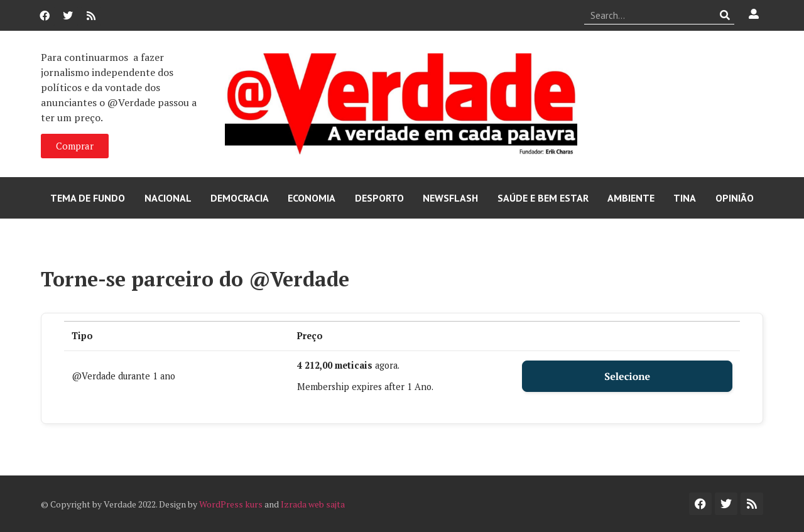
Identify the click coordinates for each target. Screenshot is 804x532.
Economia (312, 198)
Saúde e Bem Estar (543, 198)
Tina (685, 198)
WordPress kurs (231, 504)
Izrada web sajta (313, 504)
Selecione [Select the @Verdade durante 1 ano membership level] (627, 376)
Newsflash (450, 198)
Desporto (379, 198)
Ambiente (631, 198)
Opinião (735, 198)
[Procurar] (725, 15)
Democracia (240, 198)
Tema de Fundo (88, 198)
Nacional (168, 198)
